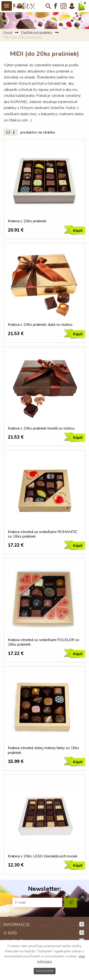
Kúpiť (78, 231)
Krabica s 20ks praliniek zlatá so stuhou (40, 325)
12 (11, 132)
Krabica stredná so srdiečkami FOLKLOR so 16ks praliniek (44, 642)
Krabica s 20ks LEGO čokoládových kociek (43, 856)
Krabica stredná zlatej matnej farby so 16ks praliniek (44, 750)
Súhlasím (45, 971)
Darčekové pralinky (37, 33)
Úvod (8, 33)
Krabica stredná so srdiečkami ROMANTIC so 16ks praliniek (43, 534)
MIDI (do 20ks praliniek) (23, 37)
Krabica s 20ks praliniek (27, 221)
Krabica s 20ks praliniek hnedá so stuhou (41, 428)
